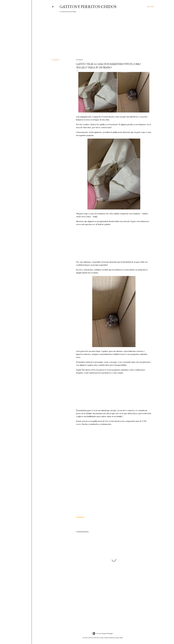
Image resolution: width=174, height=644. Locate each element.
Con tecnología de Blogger (103, 633)
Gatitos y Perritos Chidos (88, 7)
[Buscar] (150, 7)
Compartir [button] (55, 60)
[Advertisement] (103, 38)
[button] (80, 517)
